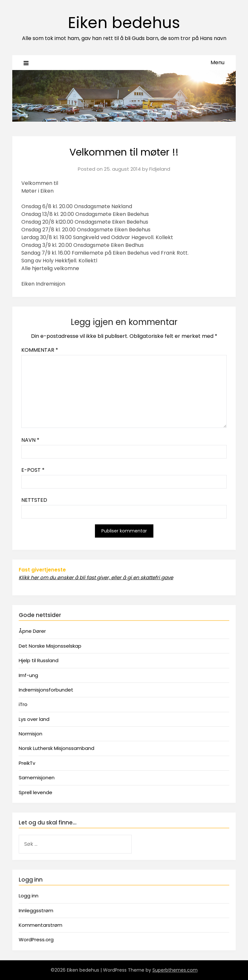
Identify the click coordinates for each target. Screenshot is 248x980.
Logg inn (29, 896)
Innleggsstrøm (36, 910)
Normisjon (31, 734)
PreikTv (27, 763)
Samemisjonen (37, 778)
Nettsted (34, 500)
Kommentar (40, 350)
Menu (217, 62)
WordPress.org (36, 940)
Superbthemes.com (175, 970)
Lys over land (34, 719)
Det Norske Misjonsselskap (50, 646)
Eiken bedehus (124, 23)
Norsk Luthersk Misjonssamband (57, 748)
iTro (23, 704)
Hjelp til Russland (39, 660)
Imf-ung (28, 675)
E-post (33, 470)
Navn (30, 440)
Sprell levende (36, 792)
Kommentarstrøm (41, 925)
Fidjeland (160, 169)
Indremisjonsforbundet (46, 690)
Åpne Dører (32, 631)
